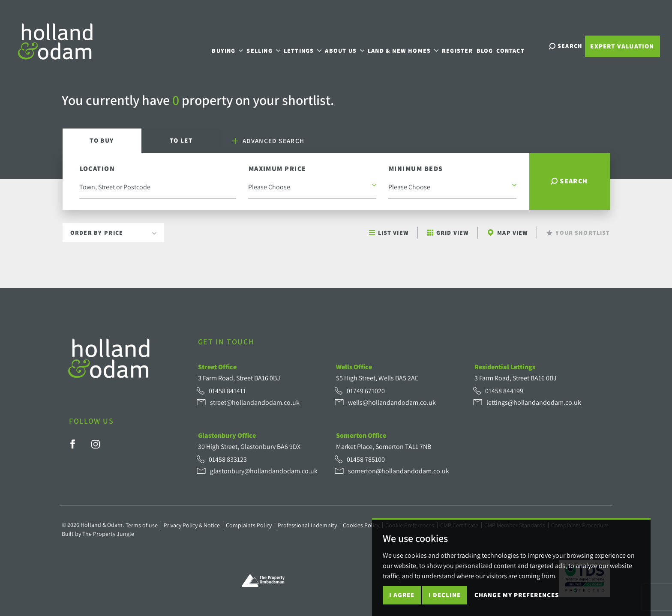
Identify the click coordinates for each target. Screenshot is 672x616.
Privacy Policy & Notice (192, 525)
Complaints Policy (249, 525)
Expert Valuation (622, 46)
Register (464, 45)
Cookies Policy (361, 525)
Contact (517, 45)
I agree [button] (402, 595)
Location (97, 169)
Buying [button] (234, 45)
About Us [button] (351, 45)
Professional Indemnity (307, 525)
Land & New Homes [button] (410, 45)
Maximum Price (277, 169)
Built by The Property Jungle (98, 534)
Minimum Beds (416, 169)
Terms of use (142, 525)
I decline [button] (445, 595)
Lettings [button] (309, 45)
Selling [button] (270, 45)
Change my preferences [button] (517, 595)
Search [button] (569, 181)
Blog (491, 45)
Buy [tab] (102, 140)
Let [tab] (181, 140)
